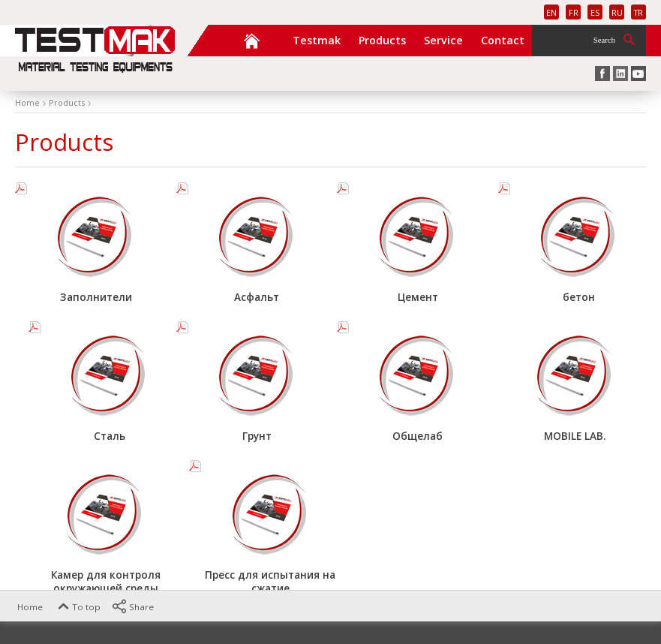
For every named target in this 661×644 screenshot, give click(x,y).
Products (382, 40)
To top (78, 607)
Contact (503, 40)
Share (133, 607)
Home (21, 607)
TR (638, 12)
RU (617, 12)
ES (595, 12)
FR (574, 12)
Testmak (317, 40)
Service (443, 40)
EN (551, 12)
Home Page (252, 40)
